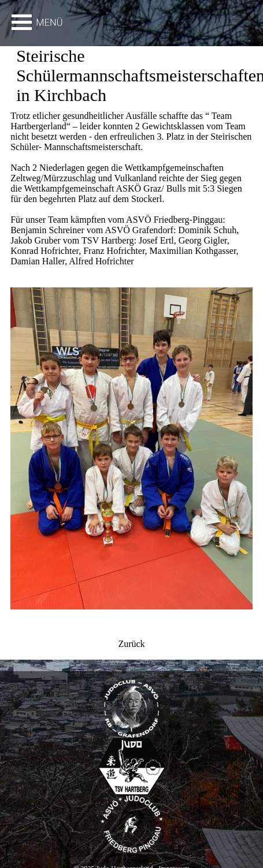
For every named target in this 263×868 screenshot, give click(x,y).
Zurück (131, 644)
